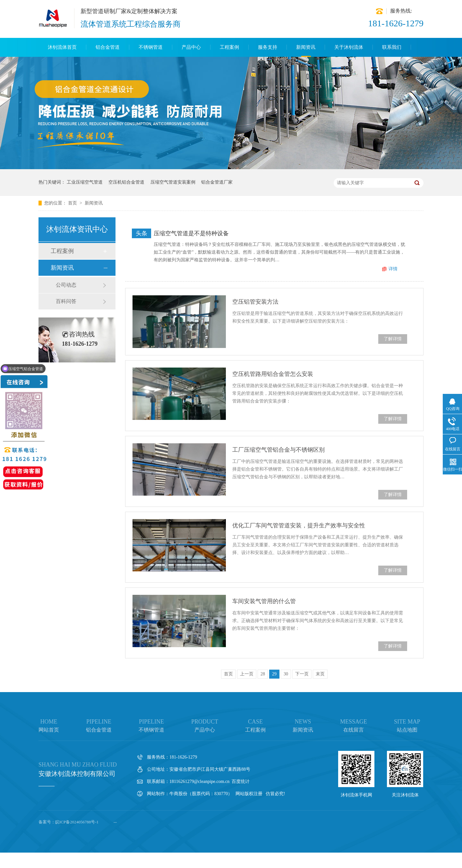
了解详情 (393, 339)
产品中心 (191, 47)
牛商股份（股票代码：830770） (201, 794)
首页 (73, 203)
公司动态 (66, 285)
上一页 (247, 674)
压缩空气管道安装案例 (173, 182)
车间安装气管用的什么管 (264, 601)
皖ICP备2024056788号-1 (77, 822)
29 (274, 674)
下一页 (302, 674)
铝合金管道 (108, 47)
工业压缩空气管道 (85, 182)
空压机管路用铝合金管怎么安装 (273, 374)
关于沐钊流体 (349, 47)
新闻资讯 (306, 47)
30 (286, 674)
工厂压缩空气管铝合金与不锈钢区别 (278, 450)
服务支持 (268, 47)
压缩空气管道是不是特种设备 (191, 233)
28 (263, 674)
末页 (320, 674)
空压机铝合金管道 (126, 182)
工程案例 (229, 47)
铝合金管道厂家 (217, 182)
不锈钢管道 (151, 47)
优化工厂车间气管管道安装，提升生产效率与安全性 (299, 525)
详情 (393, 269)
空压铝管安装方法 (255, 302)
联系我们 (392, 47)
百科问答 (66, 301)
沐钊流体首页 (62, 47)
